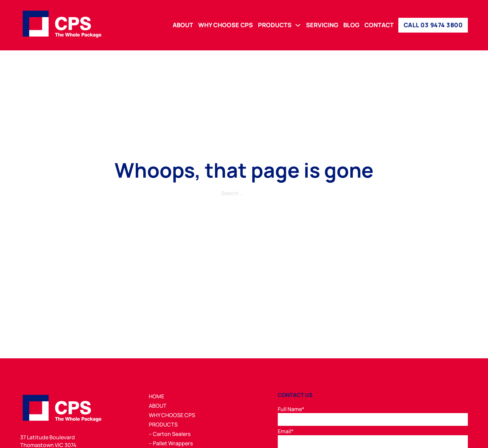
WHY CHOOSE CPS (226, 25)
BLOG (351, 25)
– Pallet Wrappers (171, 443)
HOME (157, 396)
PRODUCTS (275, 25)
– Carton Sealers (170, 434)
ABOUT (183, 25)
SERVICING (322, 25)
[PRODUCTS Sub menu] (298, 25)
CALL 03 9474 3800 (433, 25)
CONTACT (379, 25)
